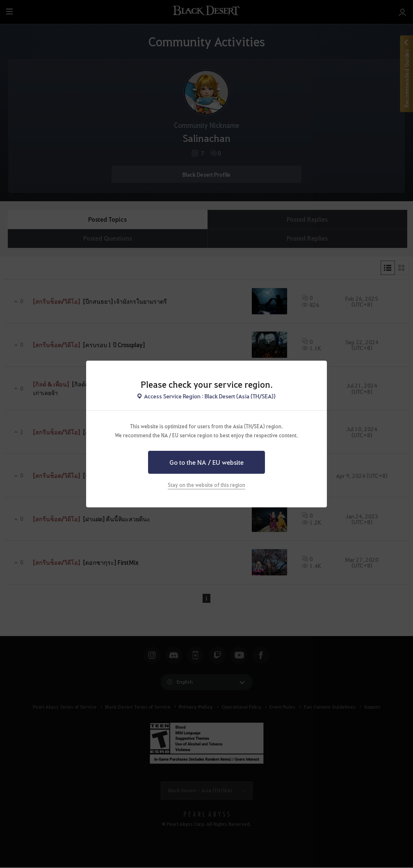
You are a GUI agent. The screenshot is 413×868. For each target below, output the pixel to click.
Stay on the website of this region (206, 485)
